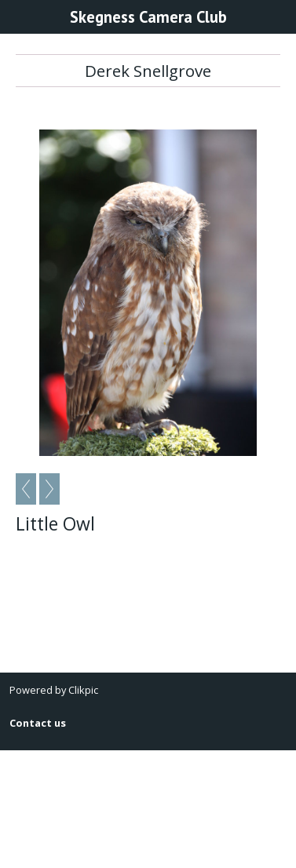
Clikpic (83, 690)
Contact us (38, 723)
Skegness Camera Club (148, 17)
